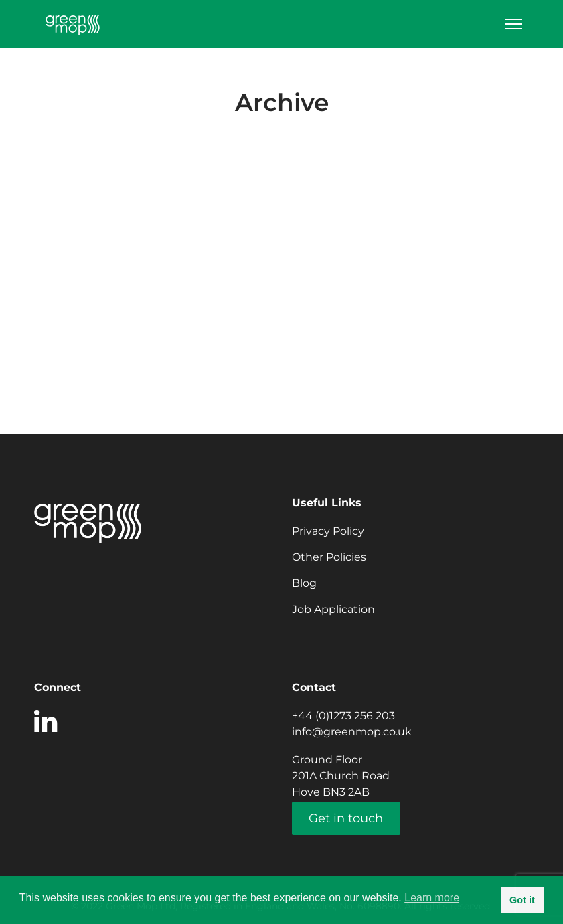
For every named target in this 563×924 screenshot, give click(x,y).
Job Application (333, 609)
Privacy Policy (328, 531)
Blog (304, 583)
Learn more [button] (432, 898)
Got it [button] (522, 900)
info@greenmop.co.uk (352, 732)
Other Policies (329, 557)
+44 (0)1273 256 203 (343, 716)
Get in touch (346, 818)
